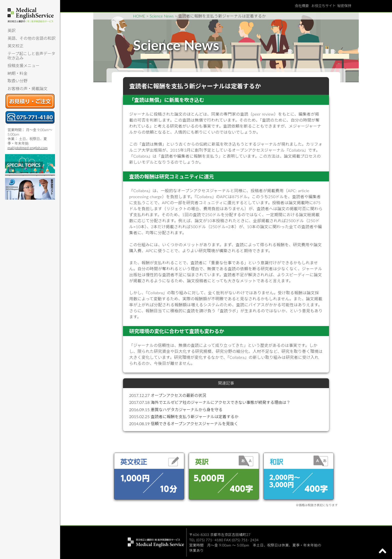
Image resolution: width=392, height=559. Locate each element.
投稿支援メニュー (23, 65)
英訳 (11, 30)
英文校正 (15, 46)
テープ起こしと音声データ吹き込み (31, 56)
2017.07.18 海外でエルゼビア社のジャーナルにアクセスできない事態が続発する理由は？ (210, 402)
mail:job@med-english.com (27, 148)
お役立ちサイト (323, 6)
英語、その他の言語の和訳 (31, 38)
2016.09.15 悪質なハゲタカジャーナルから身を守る (176, 409)
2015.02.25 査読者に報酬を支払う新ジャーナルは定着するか (184, 416)
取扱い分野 (17, 81)
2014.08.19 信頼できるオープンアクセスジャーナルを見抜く (184, 424)
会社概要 (302, 6)
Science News (162, 16)
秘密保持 (344, 6)
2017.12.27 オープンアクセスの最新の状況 (168, 395)
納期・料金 (17, 73)
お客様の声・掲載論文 (27, 88)
